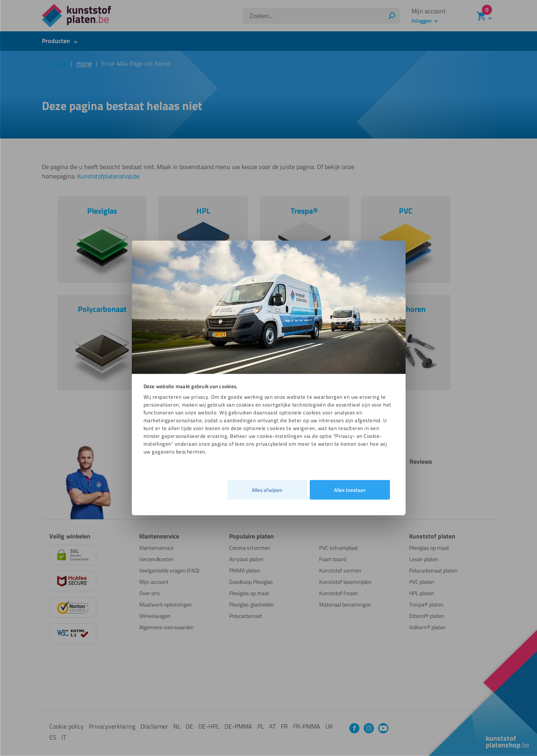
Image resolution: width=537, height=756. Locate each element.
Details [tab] (266, 496)
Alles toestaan (350, 496)
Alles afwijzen (161, 455)
